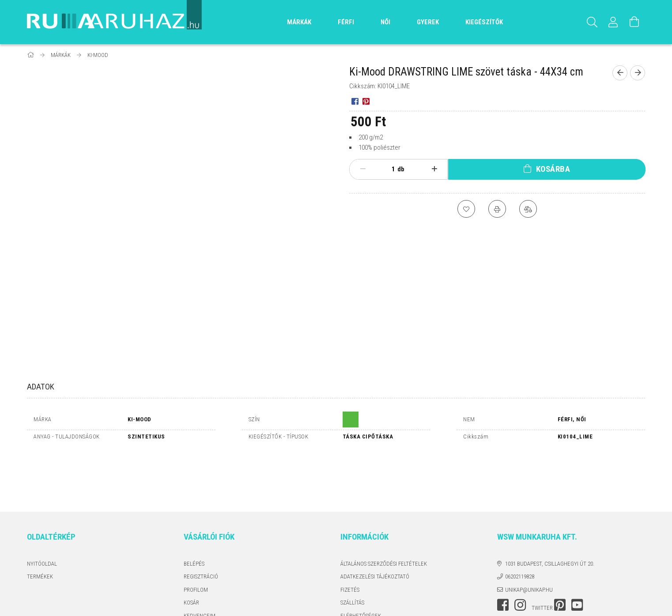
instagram (520, 554)
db (401, 169)
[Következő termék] (638, 73)
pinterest (560, 554)
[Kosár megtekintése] (634, 22)
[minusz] (363, 169)
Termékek (40, 526)
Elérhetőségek (361, 565)
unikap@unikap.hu (529, 539)
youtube (577, 554)
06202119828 (520, 526)
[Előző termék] (620, 73)
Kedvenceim (200, 565)
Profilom (196, 539)
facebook (503, 554)
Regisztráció (201, 526)
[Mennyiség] (389, 169)
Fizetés (350, 539)
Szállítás (352, 552)
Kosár (191, 552)
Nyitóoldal (42, 512)
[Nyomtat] (497, 209)
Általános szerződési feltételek (384, 512)
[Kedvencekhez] (466, 209)
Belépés (194, 512)
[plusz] (435, 169)
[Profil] (613, 22)
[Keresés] (592, 22)
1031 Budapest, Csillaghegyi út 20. (550, 512)
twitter (542, 557)
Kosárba (553, 169)
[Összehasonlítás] (528, 209)
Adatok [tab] (41, 387)
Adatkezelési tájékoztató (375, 526)
